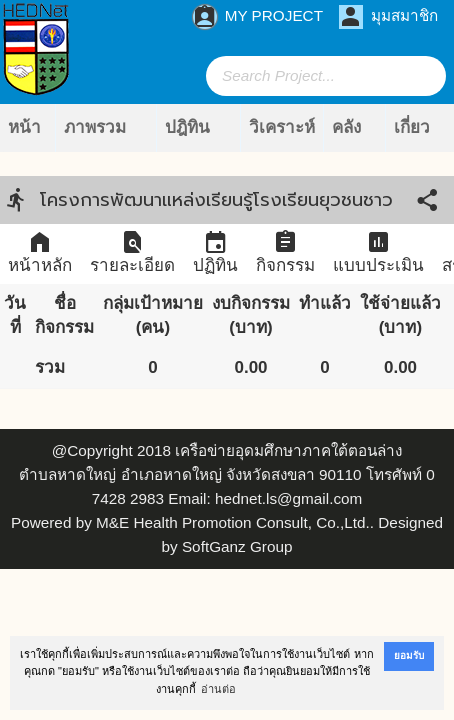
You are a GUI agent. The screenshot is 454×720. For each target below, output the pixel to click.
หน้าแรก (24, 135)
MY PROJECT (258, 17)
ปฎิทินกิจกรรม (194, 135)
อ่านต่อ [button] (218, 689)
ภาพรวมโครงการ (97, 135)
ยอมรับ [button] (409, 655)
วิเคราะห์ (282, 127)
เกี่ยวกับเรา (417, 135)
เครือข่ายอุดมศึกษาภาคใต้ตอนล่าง (288, 450)
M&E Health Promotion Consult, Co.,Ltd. (233, 522)
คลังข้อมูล (353, 135)
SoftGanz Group (237, 546)
